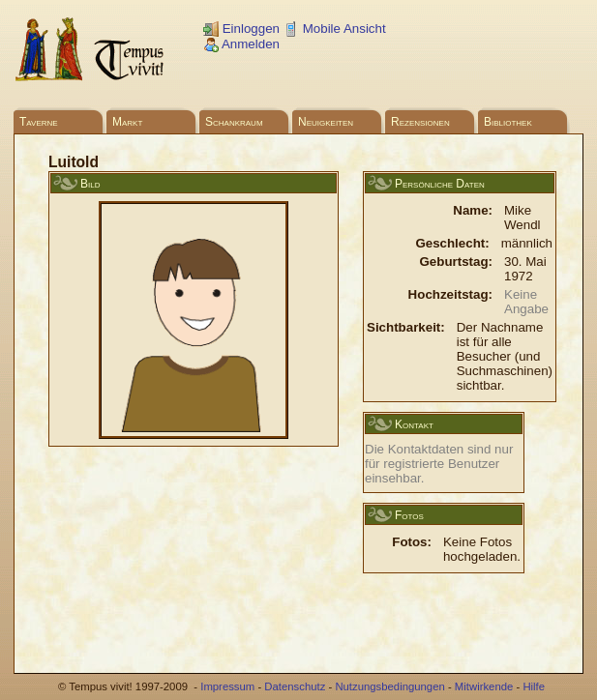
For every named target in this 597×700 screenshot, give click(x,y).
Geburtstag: (456, 262)
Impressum (227, 686)
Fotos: (412, 542)
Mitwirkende (484, 686)
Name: (473, 210)
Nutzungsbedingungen (389, 686)
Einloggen (241, 29)
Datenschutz (295, 686)
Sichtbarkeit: (406, 327)
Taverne (39, 122)
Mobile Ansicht (335, 29)
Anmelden (241, 44)
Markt (127, 122)
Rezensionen (420, 122)
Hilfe (534, 686)
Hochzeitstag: (450, 294)
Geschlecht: (452, 243)
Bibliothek (508, 122)
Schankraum (234, 122)
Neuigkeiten (326, 122)
